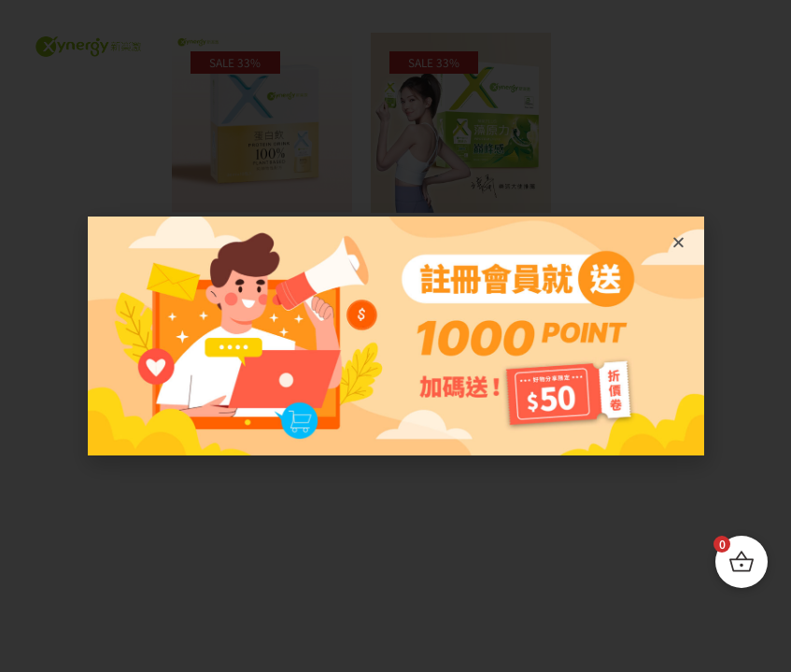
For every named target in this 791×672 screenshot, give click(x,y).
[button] (678, 242)
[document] (395, 336)
